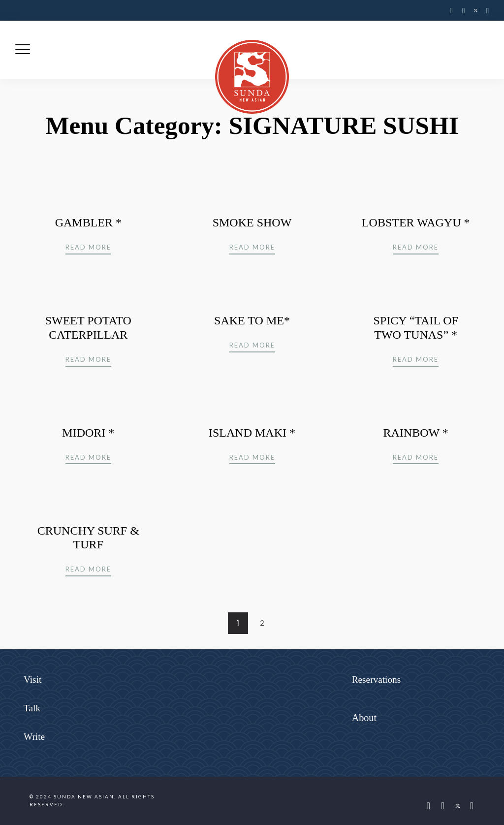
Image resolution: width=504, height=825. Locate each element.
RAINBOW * (416, 433)
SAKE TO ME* (252, 320)
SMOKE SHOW (252, 222)
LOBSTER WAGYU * (416, 222)
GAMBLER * (88, 222)
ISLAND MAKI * (252, 433)
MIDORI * (88, 433)
